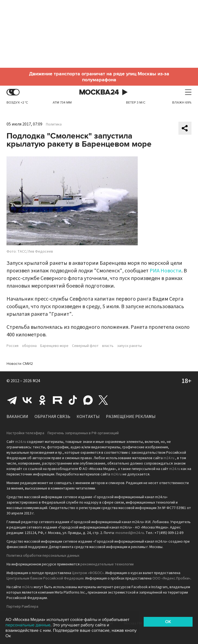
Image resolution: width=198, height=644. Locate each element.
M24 (36, 381)
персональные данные (28, 625)
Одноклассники (42, 400)
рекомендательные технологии (107, 564)
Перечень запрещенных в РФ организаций (83, 433)
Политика (54, 124)
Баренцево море (54, 346)
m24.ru (21, 442)
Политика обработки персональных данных (43, 556)
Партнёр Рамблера (22, 607)
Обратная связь (52, 417)
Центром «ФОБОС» (88, 573)
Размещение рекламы (131, 417)
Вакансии (17, 417)
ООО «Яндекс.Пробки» (171, 578)
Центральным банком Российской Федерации (45, 578)
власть (108, 346)
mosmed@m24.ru (130, 533)
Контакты (88, 417)
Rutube (58, 400)
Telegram (12, 400)
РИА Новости (166, 271)
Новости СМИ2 (20, 364)
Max (88, 400)
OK (168, 622)
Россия (12, 346)
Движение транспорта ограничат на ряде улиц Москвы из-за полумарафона (99, 77)
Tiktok (73, 400)
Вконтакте (27, 400)
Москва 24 (99, 92)
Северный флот (85, 346)
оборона (29, 346)
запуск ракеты (129, 346)
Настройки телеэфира (25, 433)
